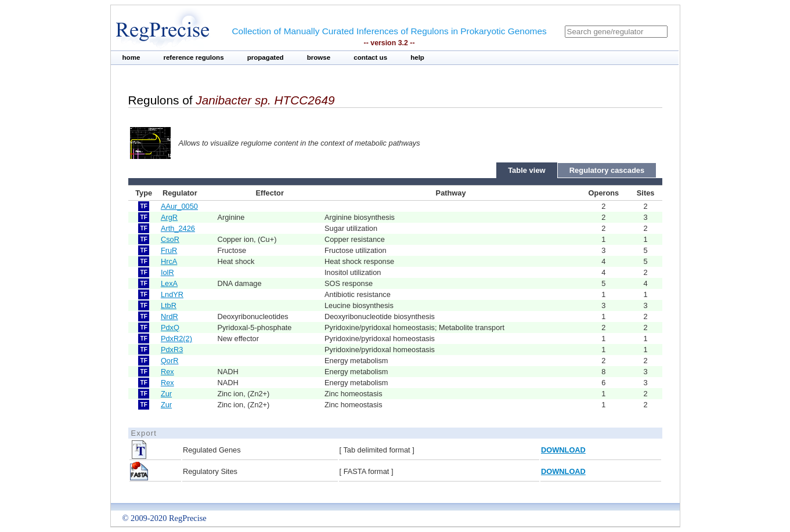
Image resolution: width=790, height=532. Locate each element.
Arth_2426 (178, 228)
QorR (170, 361)
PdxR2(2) (176, 339)
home (131, 57)
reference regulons (193, 57)
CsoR (170, 239)
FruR (169, 250)
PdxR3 (172, 350)
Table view (527, 170)
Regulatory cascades (607, 170)
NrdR (169, 316)
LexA (169, 283)
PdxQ (170, 327)
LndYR (172, 294)
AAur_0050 (179, 206)
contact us (370, 57)
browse (319, 57)
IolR (167, 272)
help (417, 57)
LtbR (169, 305)
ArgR (169, 217)
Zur (166, 394)
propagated (266, 57)
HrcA (169, 261)
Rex (167, 372)
